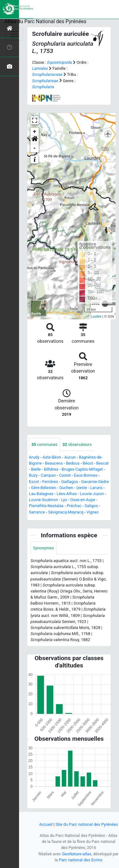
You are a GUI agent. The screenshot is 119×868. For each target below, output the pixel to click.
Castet (65, 475)
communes (44, 444)
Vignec (93, 512)
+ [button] (35, 132)
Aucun (70, 457)
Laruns (96, 488)
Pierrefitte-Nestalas (46, 506)
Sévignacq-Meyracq (66, 512)
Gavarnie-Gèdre (95, 482)
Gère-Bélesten (44, 488)
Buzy (33, 475)
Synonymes (43, 548)
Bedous (73, 463)
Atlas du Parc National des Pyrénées (46, 21)
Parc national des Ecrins (81, 860)
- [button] (35, 148)
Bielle (36, 469)
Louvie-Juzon (92, 494)
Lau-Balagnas (41, 494)
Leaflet (96, 316)
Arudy (34, 457)
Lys (64, 500)
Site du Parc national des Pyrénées (87, 824)
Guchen (66, 488)
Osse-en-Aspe (83, 500)
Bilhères (51, 469)
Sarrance (37, 512)
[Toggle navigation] (14, 34)
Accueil (46, 824)
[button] (35, 140)
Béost (88, 463)
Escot (34, 482)
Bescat (102, 463)
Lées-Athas (67, 494)
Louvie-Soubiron (43, 500)
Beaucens (54, 463)
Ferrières (50, 482)
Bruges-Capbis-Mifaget (82, 469)
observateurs (77, 444)
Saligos (91, 506)
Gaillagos (70, 482)
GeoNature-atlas (77, 854)
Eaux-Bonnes (86, 475)
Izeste (82, 488)
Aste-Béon (52, 457)
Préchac (74, 506)
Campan (48, 475)
